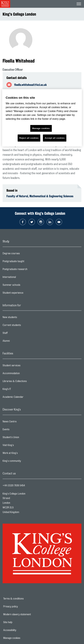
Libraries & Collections (28, 382)
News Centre (22, 422)
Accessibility (21, 630)
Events (19, 430)
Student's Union (24, 438)
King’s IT (20, 390)
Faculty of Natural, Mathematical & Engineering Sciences (40, 196)
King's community (25, 462)
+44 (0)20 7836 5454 (14, 486)
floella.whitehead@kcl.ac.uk (31, 85)
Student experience (26, 294)
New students (23, 318)
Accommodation (24, 374)
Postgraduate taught (26, 262)
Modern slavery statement (28, 614)
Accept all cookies (55, 138)
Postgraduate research (28, 270)
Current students (25, 326)
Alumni (19, 342)
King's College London (19, 14)
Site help (19, 622)
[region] (42, 118)
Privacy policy (22, 607)
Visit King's (21, 446)
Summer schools (24, 286)
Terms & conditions (25, 599)
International (22, 278)
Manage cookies (23, 638)
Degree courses (24, 254)
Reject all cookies (29, 138)
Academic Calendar (26, 398)
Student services (24, 366)
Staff (18, 334)
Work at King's (23, 454)
